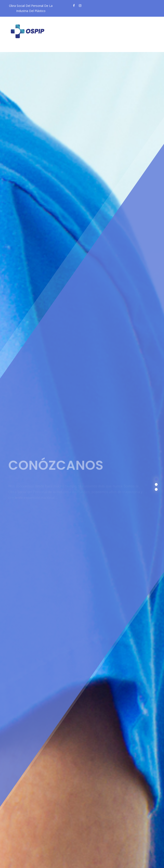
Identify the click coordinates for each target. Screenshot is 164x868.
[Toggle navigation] (19, 49)
